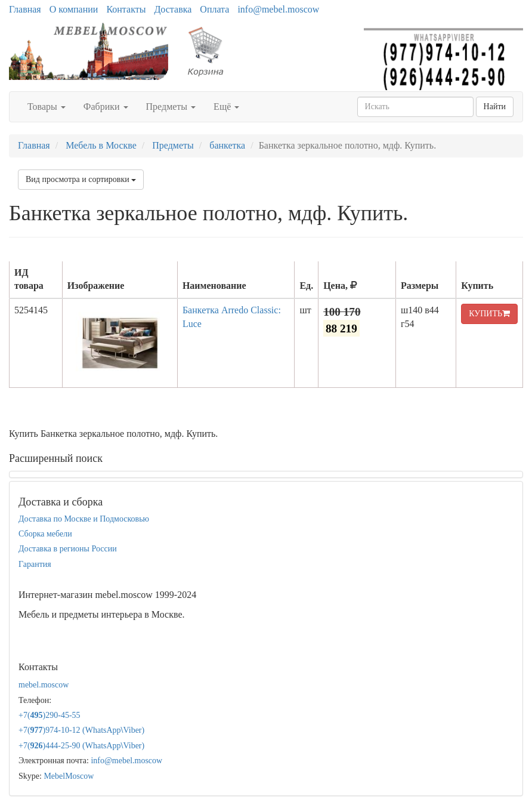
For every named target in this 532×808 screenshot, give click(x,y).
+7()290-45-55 (50, 715)
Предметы (171, 107)
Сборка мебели (45, 534)
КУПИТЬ (489, 314)
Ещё (226, 107)
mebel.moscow (44, 685)
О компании (74, 9)
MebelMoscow (69, 776)
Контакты (126, 9)
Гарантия (35, 564)
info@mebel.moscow (278, 9)
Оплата (214, 9)
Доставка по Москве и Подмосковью (84, 519)
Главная (25, 9)
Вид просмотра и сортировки (81, 179)
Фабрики (106, 107)
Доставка (173, 9)
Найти (495, 107)
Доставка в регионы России (68, 549)
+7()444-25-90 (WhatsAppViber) (81, 746)
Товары (47, 107)
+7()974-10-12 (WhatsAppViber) (81, 730)
